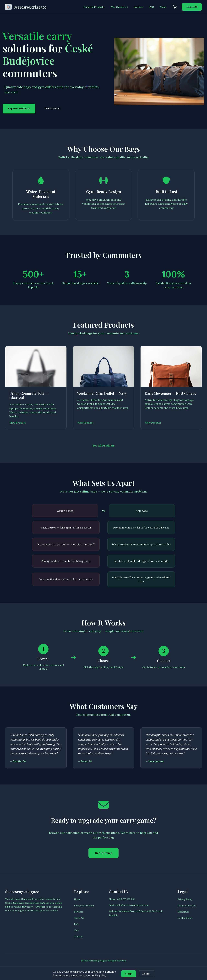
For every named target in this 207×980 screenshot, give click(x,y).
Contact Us (192, 7)
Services (138, 7)
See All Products (104, 447)
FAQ (152, 7)
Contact (78, 939)
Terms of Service (187, 908)
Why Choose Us (119, 7)
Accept (128, 974)
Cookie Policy (185, 920)
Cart (76, 933)
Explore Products (19, 109)
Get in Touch (52, 109)
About (163, 7)
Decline (147, 974)
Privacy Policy (185, 902)
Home (77, 902)
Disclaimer (183, 914)
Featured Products (94, 7)
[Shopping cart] (175, 7)
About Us (79, 920)
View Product (18, 424)
